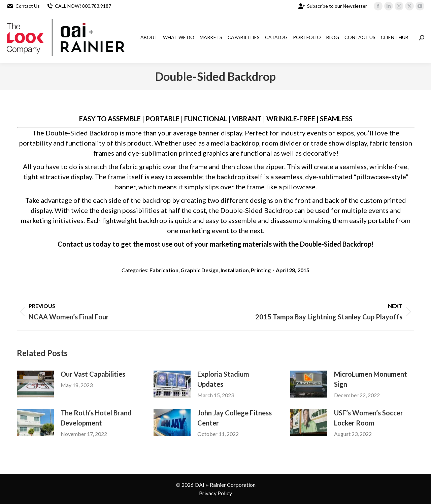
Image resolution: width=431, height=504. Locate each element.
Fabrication (164, 270)
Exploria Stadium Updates (223, 379)
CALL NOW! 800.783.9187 (79, 6)
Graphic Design (200, 270)
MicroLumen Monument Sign (371, 379)
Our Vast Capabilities (93, 374)
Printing (261, 270)
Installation (235, 270)
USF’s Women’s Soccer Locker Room (369, 418)
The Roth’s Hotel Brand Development (96, 418)
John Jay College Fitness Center (235, 418)
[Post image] (35, 384)
